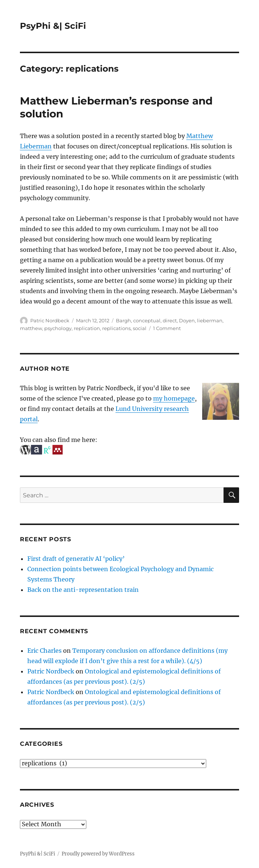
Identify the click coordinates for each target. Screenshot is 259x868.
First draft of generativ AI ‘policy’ (76, 559)
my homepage (174, 398)
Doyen (187, 320)
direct (170, 320)
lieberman (210, 320)
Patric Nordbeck (50, 320)
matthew (31, 328)
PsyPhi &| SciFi (53, 26)
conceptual (147, 320)
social (140, 328)
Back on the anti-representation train (83, 590)
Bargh (123, 320)
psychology (58, 328)
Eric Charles (44, 651)
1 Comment (167, 328)
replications (116, 328)
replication (87, 328)
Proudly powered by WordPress (98, 854)
